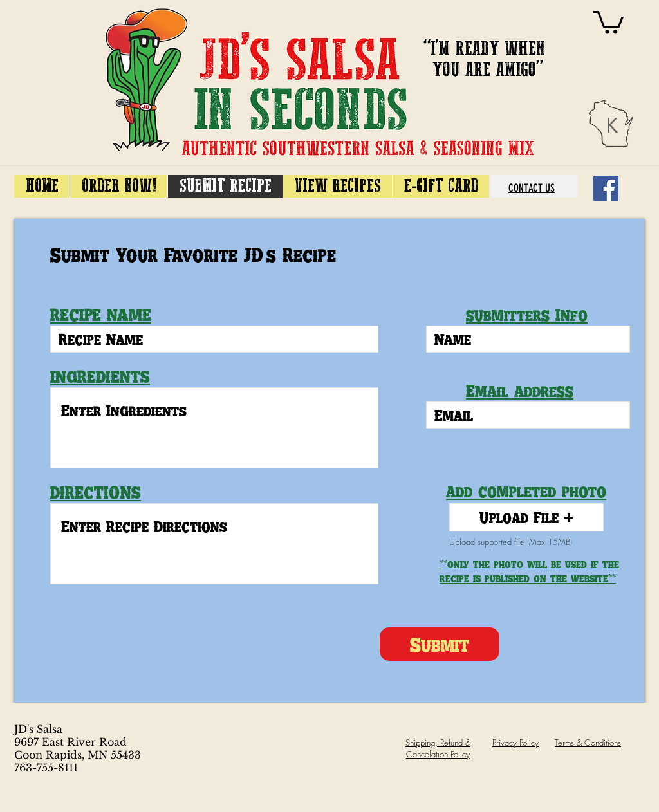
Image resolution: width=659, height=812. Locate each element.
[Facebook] (606, 188)
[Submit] (440, 644)
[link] (608, 21)
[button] (526, 517)
